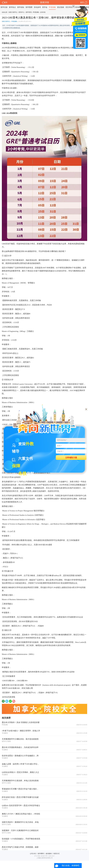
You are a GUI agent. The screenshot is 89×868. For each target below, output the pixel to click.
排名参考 (37, 7)
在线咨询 (82, 35)
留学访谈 (4, 7)
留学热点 (12, 7)
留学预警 (29, 7)
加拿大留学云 (13, 12)
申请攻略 (52, 7)
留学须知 (21, 7)
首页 (84, 3)
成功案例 (49, 854)
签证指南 (61, 7)
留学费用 (41, 854)
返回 (5, 3)
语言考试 (69, 7)
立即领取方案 (71, 457)
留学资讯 (29, 12)
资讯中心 (22, 12)
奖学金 (45, 7)
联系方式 (57, 854)
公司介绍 (33, 854)
